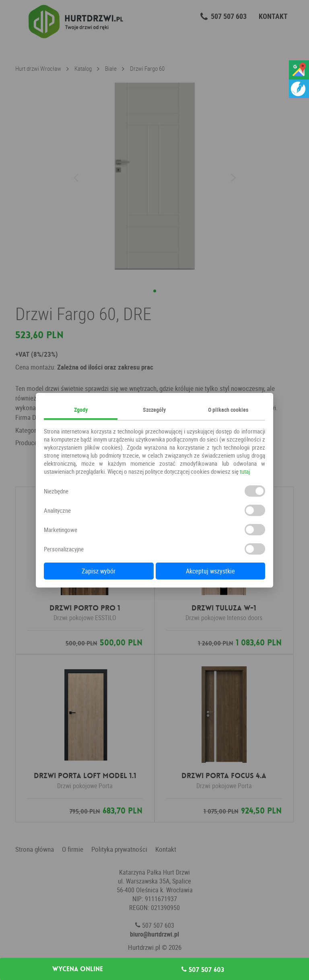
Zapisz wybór (99, 571)
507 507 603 (203, 970)
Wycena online (78, 969)
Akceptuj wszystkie (210, 571)
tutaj (245, 471)
